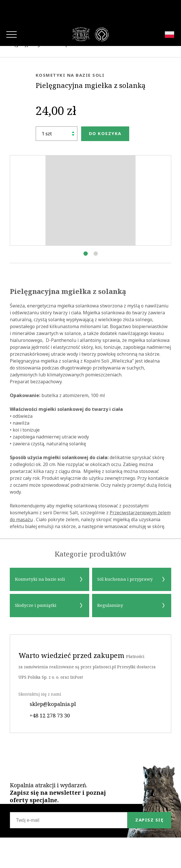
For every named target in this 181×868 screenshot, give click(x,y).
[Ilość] (57, 111)
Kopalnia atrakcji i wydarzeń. (58, 770)
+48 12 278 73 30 (44, 693)
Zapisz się (149, 797)
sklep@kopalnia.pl (47, 681)
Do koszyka (105, 110)
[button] (86, 231)
